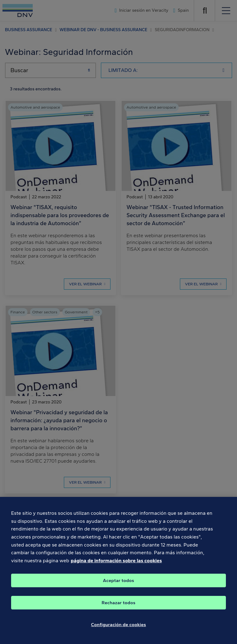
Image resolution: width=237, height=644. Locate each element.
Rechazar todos (118, 605)
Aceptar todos (119, 583)
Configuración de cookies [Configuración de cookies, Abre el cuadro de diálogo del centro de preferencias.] (118, 627)
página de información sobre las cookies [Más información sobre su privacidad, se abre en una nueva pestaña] (116, 563)
